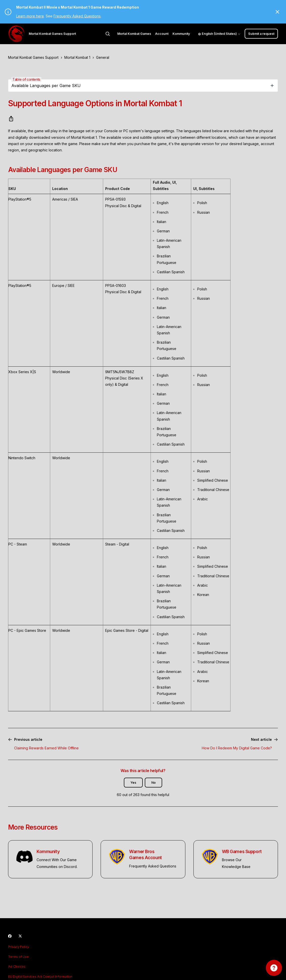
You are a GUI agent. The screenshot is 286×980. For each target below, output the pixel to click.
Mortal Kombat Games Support (33, 57)
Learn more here (30, 16)
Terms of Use (18, 957)
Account (162, 34)
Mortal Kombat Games (134, 34)
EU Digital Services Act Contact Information (40, 977)
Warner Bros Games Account (145, 855)
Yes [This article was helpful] (133, 783)
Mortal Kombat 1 (77, 57)
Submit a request (261, 34)
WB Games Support (242, 851)
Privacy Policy (19, 947)
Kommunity (181, 34)
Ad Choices (17, 967)
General (103, 57)
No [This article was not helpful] (153, 783)
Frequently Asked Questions (77, 16)
